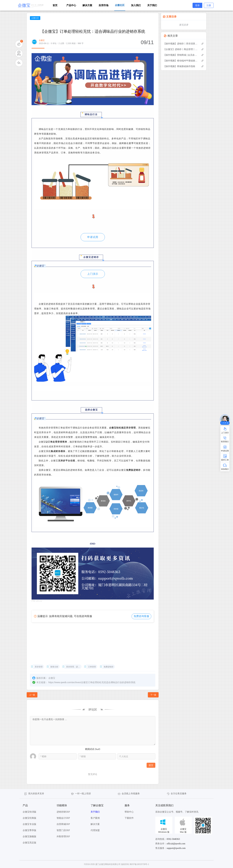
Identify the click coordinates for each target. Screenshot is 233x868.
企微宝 (42, 40)
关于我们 (152, 5)
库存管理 (39, 667)
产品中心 (71, 5)
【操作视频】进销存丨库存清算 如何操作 (181, 44)
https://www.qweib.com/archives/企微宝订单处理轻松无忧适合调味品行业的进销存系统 (92, 682)
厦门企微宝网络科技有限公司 (108, 864)
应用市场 (104, 5)
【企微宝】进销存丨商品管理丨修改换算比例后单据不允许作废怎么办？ (181, 49)
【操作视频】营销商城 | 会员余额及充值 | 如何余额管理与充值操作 (181, 55)
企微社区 (35, 18)
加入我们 (136, 5)
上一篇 (32, 695)
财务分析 (54, 667)
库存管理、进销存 (74, 667)
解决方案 (87, 5)
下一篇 (153, 695)
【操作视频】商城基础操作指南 (179, 66)
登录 (197, 5)
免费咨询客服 (141, 616)
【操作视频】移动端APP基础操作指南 (181, 61)
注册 (209, 5)
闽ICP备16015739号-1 (139, 864)
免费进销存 (109, 667)
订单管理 (92, 667)
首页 (55, 5)
